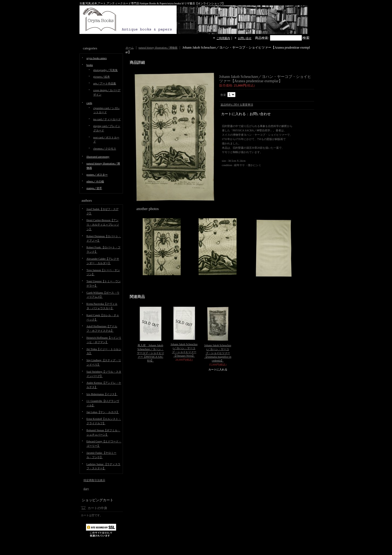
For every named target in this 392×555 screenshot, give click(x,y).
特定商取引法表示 (94, 480)
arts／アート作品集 (105, 83)
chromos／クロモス (105, 149)
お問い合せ (245, 38)
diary (86, 489)
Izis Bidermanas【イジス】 (102, 394)
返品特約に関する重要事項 (237, 105)
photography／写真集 (106, 70)
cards (89, 103)
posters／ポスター (97, 175)
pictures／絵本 (102, 77)
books (90, 65)
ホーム (130, 48)
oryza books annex (97, 58)
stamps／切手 (94, 188)
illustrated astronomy (98, 157)
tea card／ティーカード (107, 119)
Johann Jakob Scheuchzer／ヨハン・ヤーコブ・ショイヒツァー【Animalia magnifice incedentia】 (218, 353)
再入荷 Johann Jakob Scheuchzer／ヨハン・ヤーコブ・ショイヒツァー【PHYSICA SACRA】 (151, 353)
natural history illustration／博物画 (158, 48)
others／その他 (95, 181)
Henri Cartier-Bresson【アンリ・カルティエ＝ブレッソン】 (103, 225)
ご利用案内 (223, 38)
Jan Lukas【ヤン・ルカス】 (103, 412)
